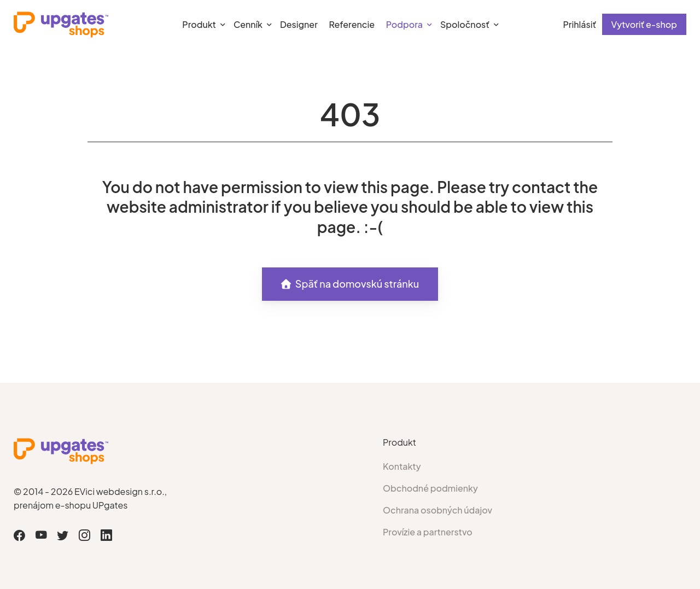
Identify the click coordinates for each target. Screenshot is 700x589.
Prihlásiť (579, 24)
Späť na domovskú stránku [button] (350, 284)
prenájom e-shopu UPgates (71, 505)
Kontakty (402, 466)
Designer (299, 24)
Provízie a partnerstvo (428, 532)
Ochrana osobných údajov (437, 510)
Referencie (352, 24)
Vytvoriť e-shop (644, 24)
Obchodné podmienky (430, 488)
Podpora (404, 24)
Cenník (248, 24)
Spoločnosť (465, 24)
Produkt (199, 24)
